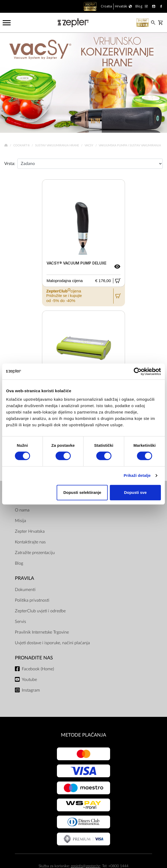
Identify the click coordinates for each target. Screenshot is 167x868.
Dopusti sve (135, 492)
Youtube (29, 680)
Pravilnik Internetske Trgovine (42, 632)
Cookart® (22, 145)
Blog (19, 563)
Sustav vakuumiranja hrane (57, 145)
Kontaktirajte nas (30, 542)
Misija (20, 521)
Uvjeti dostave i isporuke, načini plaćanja (52, 643)
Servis (20, 622)
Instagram (31, 690)
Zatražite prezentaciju (35, 553)
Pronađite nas (34, 658)
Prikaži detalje (137, 475)
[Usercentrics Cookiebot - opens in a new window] (138, 371)
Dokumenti (25, 590)
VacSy (89, 145)
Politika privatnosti (32, 600)
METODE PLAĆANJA (83, 735)
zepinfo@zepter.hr (85, 866)
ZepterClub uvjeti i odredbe (40, 611)
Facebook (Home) (38, 669)
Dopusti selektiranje (82, 492)
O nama (22, 510)
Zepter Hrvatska (30, 531)
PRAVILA (24, 578)
